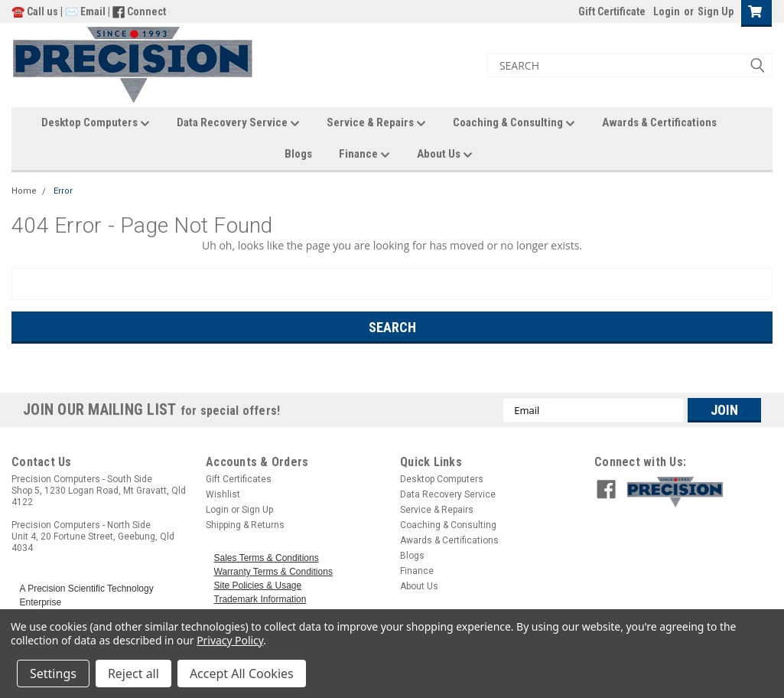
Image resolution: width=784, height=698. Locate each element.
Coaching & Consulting (514, 123)
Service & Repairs (376, 123)
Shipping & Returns (245, 525)
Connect (146, 11)
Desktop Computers (96, 123)
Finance (364, 155)
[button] (696, 492)
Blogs (298, 154)
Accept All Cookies (242, 674)
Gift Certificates (239, 479)
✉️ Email (85, 11)
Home (24, 191)
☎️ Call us (36, 11)
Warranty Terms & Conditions (273, 572)
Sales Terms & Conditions (267, 558)
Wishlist (223, 494)
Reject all (133, 674)
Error (63, 191)
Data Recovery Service (238, 123)
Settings (53, 674)
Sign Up (716, 11)
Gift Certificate (612, 11)
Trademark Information (260, 599)
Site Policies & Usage (258, 585)
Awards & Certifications (659, 122)
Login (667, 11)
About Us (445, 155)
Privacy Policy (230, 640)
